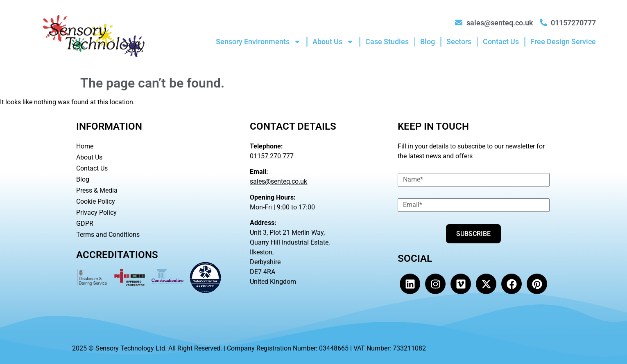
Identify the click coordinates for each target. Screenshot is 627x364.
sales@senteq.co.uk (278, 181)
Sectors (459, 42)
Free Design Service (563, 42)
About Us (333, 42)
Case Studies (387, 42)
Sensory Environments (258, 42)
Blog (428, 42)
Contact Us (501, 42)
